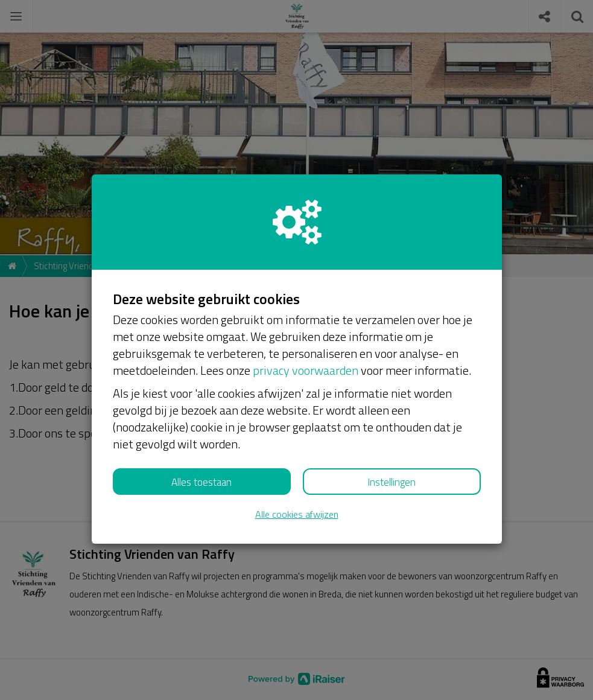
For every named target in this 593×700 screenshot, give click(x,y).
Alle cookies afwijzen (297, 514)
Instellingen (392, 482)
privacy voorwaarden (306, 370)
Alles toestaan (201, 482)
